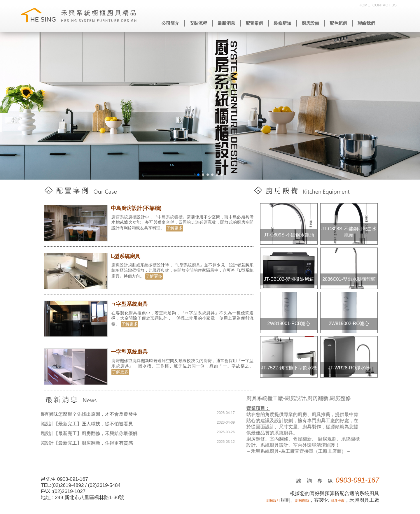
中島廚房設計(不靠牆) (137, 208)
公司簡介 (170, 23)
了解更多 (176, 228)
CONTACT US (385, 5)
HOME (364, 5)
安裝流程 (198, 23)
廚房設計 (273, 501)
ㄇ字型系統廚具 (130, 304)
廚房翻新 (302, 501)
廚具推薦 (337, 501)
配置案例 (254, 23)
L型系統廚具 (127, 256)
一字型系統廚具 (130, 352)
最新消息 (226, 23)
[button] (198, 175)
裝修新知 (282, 23)
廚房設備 (310, 23)
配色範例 (338, 23)
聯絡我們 (366, 23)
